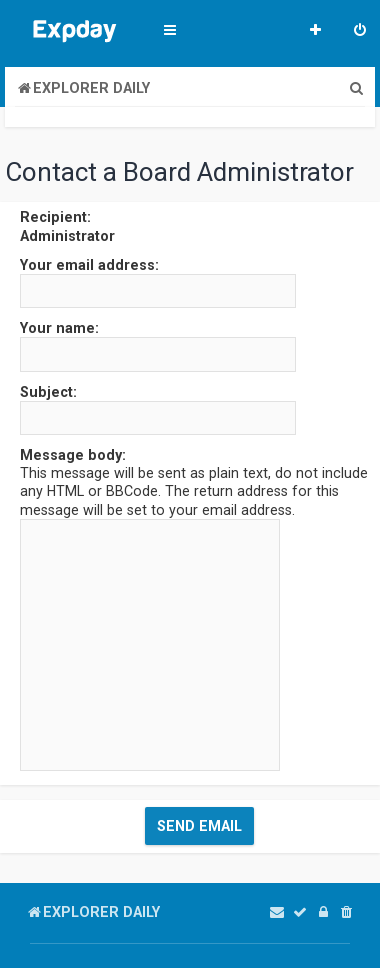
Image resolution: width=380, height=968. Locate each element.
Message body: (73, 455)
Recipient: (55, 217)
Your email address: (89, 265)
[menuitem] (360, 32)
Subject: (48, 392)
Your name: (59, 328)
